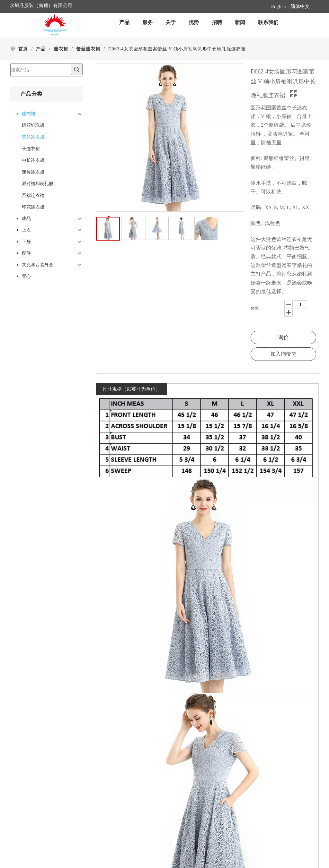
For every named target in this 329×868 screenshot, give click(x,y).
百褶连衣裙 (33, 196)
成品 (26, 219)
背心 (26, 276)
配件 (26, 253)
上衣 (26, 230)
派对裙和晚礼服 (38, 184)
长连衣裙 (31, 149)
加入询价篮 (283, 354)
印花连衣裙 (33, 207)
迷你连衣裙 (33, 172)
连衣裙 (29, 114)
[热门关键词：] (77, 69)
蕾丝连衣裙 (33, 137)
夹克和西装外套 (38, 265)
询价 (283, 337)
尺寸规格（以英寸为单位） (131, 389)
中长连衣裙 (33, 160)
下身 (26, 242)
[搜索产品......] (41, 70)
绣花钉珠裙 (33, 125)
